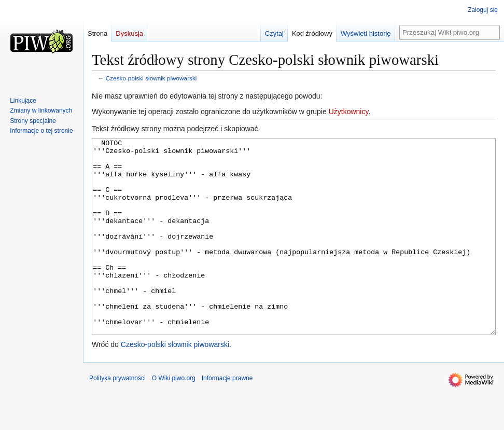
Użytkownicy (349, 112)
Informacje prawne (227, 417)
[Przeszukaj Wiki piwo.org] (450, 32)
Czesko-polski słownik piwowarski (151, 78)
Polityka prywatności (117, 417)
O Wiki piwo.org (174, 417)
